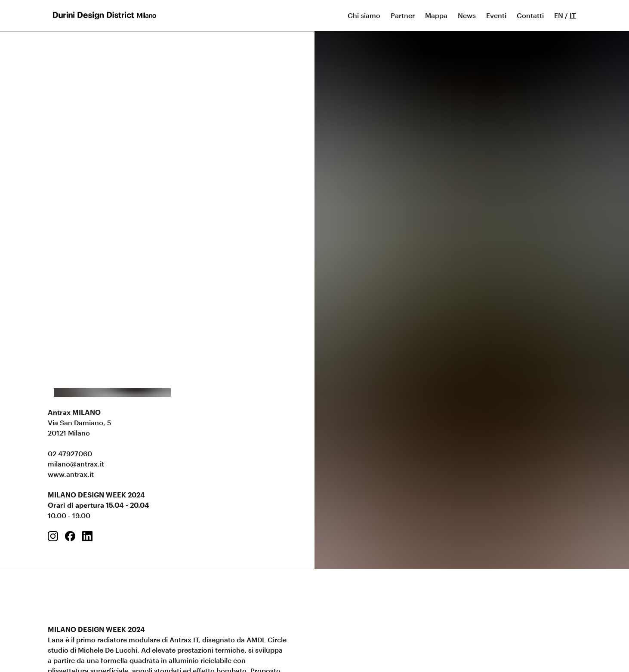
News (467, 15)
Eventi (496, 15)
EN (559, 15)
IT (573, 15)
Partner (403, 15)
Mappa (436, 15)
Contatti (530, 15)
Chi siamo (364, 15)
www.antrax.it (71, 474)
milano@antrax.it (76, 464)
